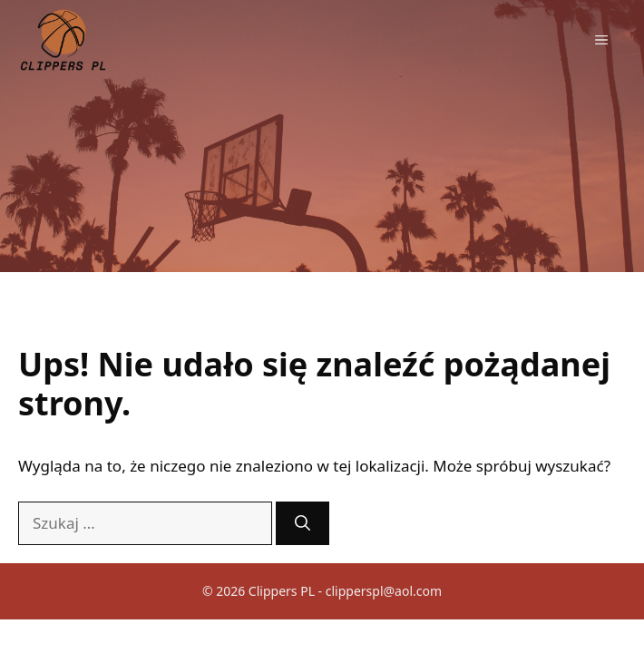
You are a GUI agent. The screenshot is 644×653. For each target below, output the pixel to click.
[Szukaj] (302, 523)
